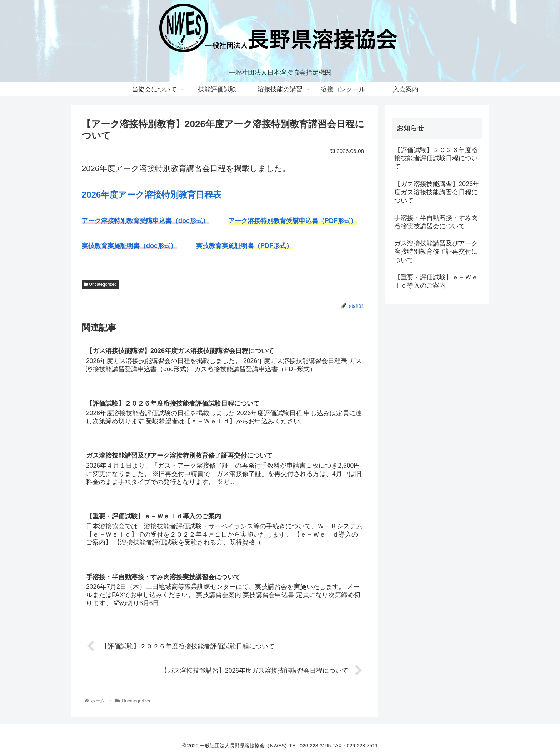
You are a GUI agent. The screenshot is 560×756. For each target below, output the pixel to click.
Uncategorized (100, 284)
